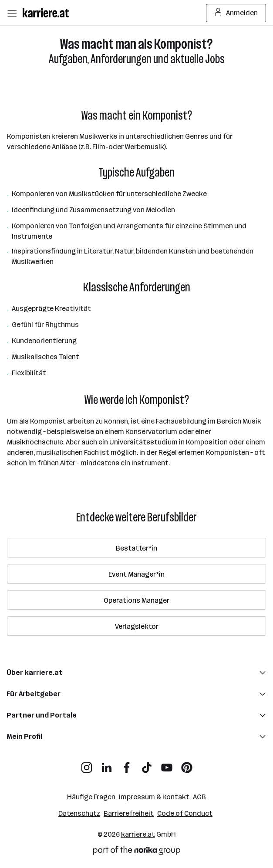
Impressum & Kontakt (154, 797)
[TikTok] (147, 764)
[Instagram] (87, 764)
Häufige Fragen (91, 797)
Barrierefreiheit (129, 813)
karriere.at (138, 834)
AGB (199, 797)
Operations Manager (136, 600)
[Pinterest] (187, 764)
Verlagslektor (137, 626)
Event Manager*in (136, 574)
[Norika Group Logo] (137, 852)
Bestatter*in (136, 548)
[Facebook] (127, 764)
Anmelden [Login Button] (236, 13)
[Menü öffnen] (12, 13)
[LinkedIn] (107, 764)
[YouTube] (167, 764)
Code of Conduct (185, 813)
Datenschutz (79, 813)
